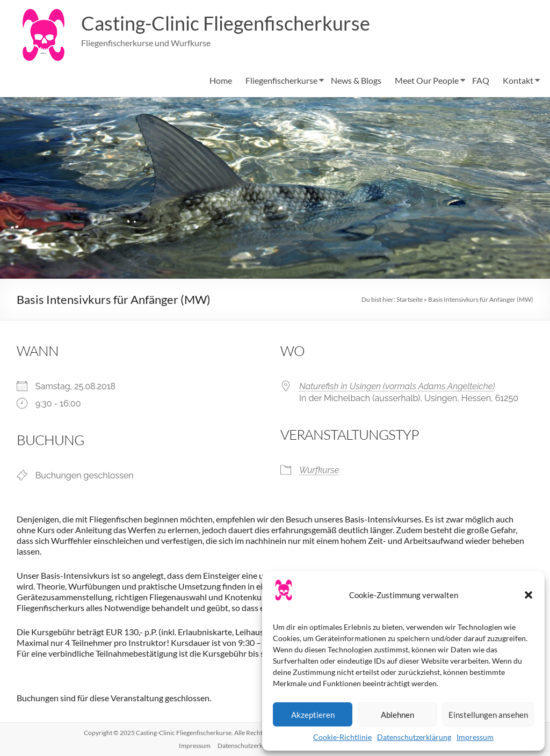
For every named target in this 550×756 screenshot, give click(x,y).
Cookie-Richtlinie (342, 737)
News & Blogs (356, 80)
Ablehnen (397, 715)
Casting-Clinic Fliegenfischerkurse (226, 23)
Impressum (475, 737)
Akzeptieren (313, 715)
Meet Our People (427, 80)
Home (221, 80)
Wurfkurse (319, 470)
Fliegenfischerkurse (281, 80)
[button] (529, 595)
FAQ (481, 80)
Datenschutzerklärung (414, 737)
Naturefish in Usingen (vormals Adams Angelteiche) (397, 386)
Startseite (410, 299)
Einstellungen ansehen (488, 715)
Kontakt (518, 80)
